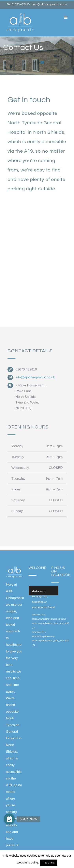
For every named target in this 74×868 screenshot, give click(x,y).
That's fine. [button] (48, 863)
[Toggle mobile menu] (66, 17)
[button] (9, 819)
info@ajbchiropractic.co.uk (50, 4)
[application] (48, 591)
